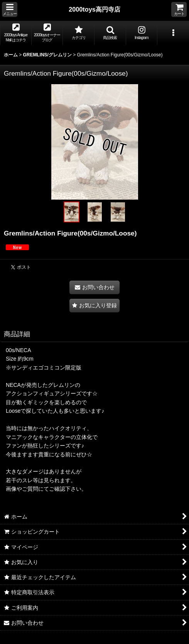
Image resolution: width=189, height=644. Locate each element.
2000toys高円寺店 (94, 9)
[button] (10, 9)
